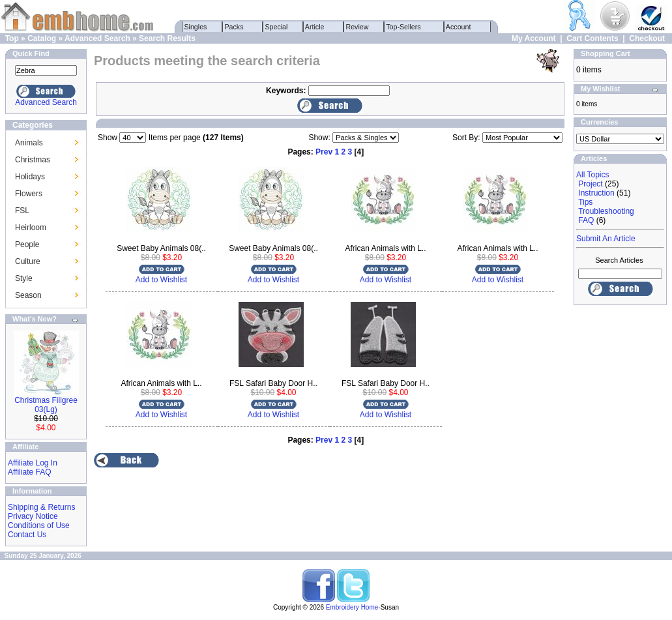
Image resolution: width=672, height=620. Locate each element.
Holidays (30, 177)
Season (28, 295)
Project (590, 184)
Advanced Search (97, 38)
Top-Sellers (404, 27)
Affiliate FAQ (29, 472)
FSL (22, 211)
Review (358, 27)
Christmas (33, 160)
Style (24, 278)
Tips (585, 202)
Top (12, 38)
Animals (29, 143)
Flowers (29, 194)
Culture (28, 261)
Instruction (596, 193)
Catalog (42, 38)
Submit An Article (606, 239)
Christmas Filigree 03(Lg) (46, 405)
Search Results (167, 38)
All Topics (592, 175)
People (27, 244)
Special (277, 27)
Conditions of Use (39, 525)
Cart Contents (592, 38)
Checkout (647, 38)
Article (315, 27)
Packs (234, 27)
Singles (196, 27)
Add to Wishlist (161, 280)
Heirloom (31, 228)
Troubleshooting (606, 211)
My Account (534, 38)
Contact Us (27, 535)
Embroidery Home (352, 607)
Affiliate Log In (33, 463)
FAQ (586, 220)
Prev (324, 152)
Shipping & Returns (41, 507)
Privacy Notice (33, 516)
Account (459, 27)
